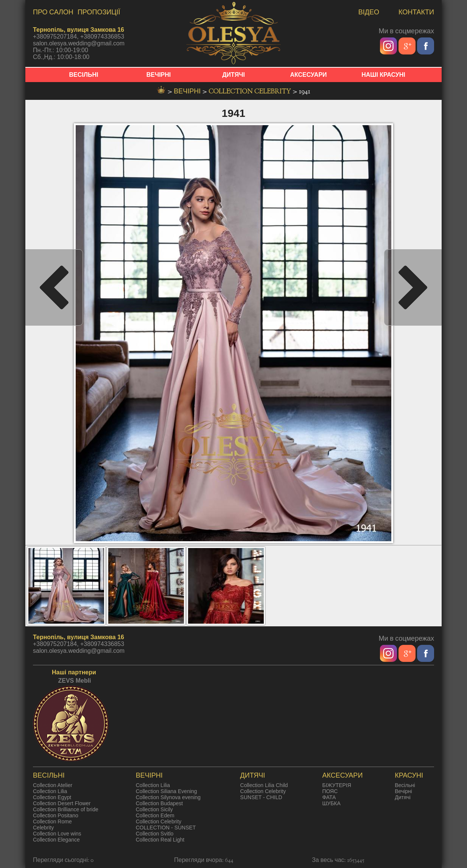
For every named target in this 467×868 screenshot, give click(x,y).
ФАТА (329, 797)
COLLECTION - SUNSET (166, 828)
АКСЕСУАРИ (308, 75)
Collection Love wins (57, 834)
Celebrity (43, 828)
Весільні (405, 785)
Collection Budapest (160, 803)
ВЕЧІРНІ (159, 75)
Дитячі (403, 797)
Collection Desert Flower (62, 803)
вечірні (188, 91)
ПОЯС (330, 791)
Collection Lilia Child (264, 785)
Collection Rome (52, 821)
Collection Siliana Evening (167, 791)
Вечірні (403, 791)
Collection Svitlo (155, 834)
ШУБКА (331, 803)
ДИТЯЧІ (233, 75)
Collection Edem (155, 815)
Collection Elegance (56, 840)
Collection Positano (56, 815)
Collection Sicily (154, 809)
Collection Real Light (160, 840)
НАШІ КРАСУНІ (383, 75)
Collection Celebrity (251, 91)
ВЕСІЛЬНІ (84, 75)
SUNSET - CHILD (261, 797)
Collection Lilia (50, 791)
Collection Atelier (53, 785)
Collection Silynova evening (168, 797)
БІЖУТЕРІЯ (336, 785)
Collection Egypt (52, 797)
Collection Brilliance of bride (66, 809)
